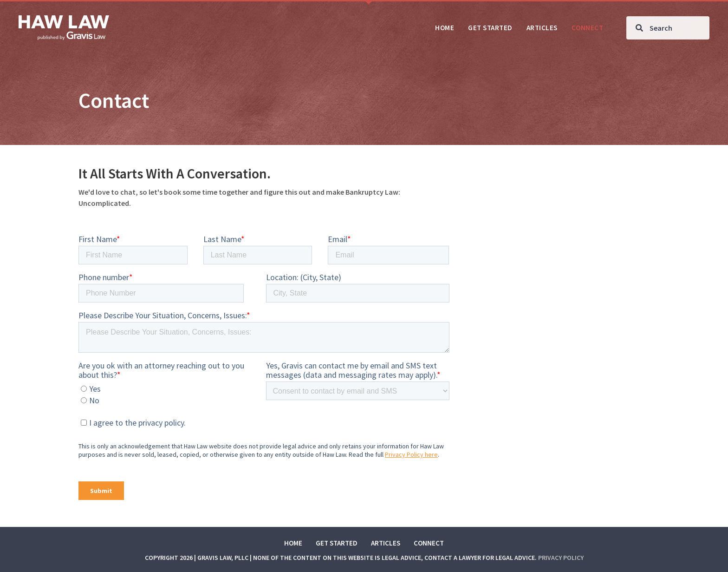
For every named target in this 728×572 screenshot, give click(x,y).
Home (293, 543)
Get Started (337, 543)
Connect (429, 543)
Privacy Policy (561, 558)
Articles (386, 543)
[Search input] (668, 28)
